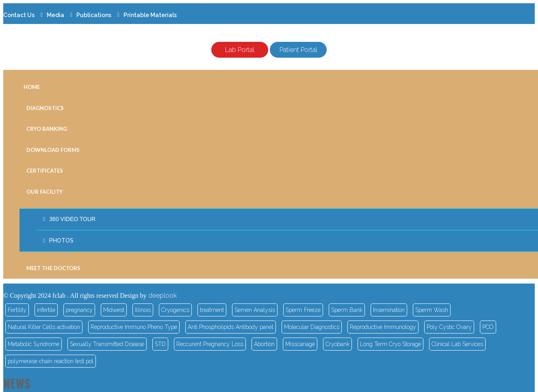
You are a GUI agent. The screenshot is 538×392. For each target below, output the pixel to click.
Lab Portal (240, 50)
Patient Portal (298, 50)
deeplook (163, 296)
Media (55, 15)
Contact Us (19, 15)
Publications (94, 15)
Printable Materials (150, 15)
